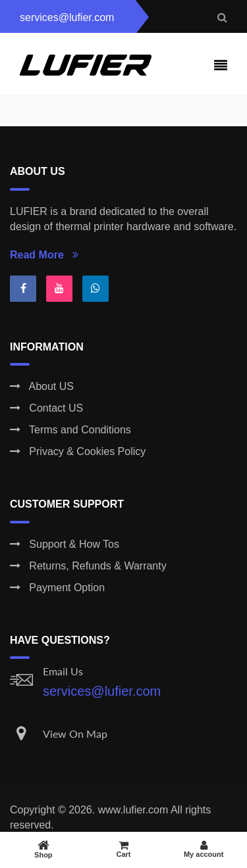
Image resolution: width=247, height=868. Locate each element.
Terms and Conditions (70, 430)
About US (42, 386)
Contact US (46, 408)
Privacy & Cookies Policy (78, 451)
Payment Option (57, 588)
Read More (44, 255)
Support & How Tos (65, 544)
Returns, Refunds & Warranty (88, 566)
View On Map (75, 734)
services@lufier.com (102, 691)
